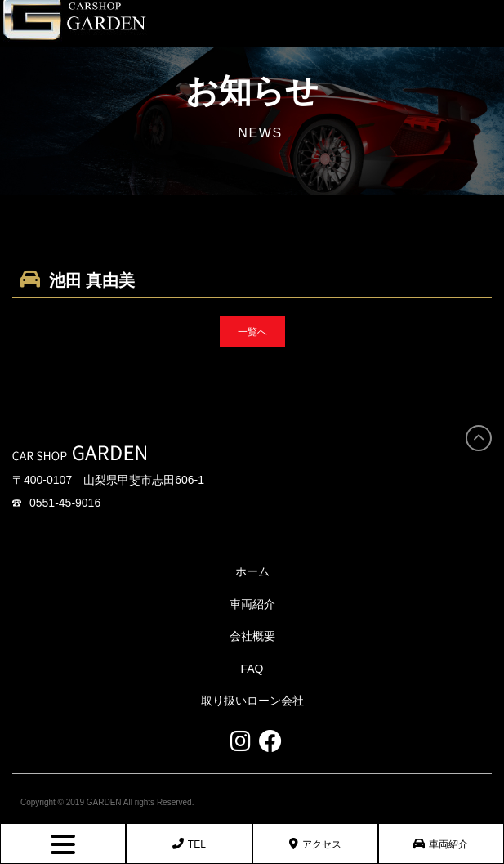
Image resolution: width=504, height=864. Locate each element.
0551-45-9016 (56, 503)
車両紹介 (441, 844)
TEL (189, 844)
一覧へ (252, 332)
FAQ (252, 669)
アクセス (315, 844)
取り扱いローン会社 (252, 701)
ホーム (252, 571)
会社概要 (252, 636)
